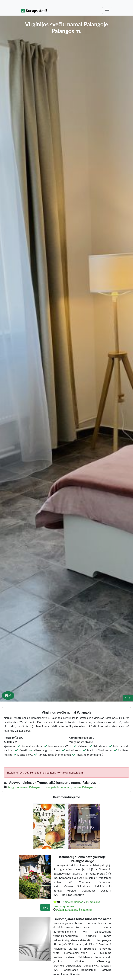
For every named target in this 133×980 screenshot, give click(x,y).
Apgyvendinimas (73, 902)
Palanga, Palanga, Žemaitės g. (74, 910)
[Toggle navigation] (107, 11)
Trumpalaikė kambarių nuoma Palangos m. (71, 787)
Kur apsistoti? (34, 11)
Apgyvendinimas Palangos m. (26, 787)
